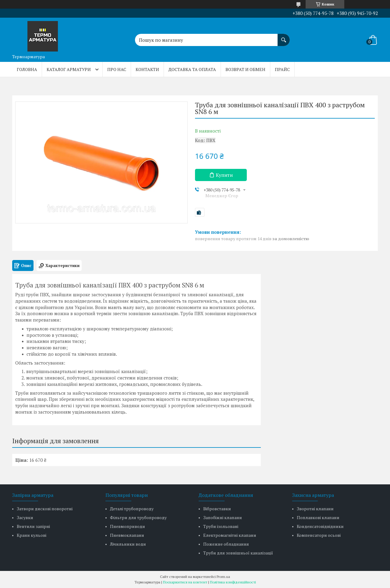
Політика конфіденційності (233, 582)
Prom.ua (223, 577)
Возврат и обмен (245, 69)
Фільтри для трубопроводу (138, 517)
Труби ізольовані (221, 526)
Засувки (25, 517)
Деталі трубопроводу (132, 509)
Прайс (282, 69)
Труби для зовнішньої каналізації (238, 553)
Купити (224, 175)
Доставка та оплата (192, 69)
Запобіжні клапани (223, 517)
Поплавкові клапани (318, 517)
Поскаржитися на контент (185, 582)
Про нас (117, 69)
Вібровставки (217, 509)
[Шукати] (284, 37)
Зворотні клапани (315, 509)
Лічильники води (128, 544)
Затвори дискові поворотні (45, 509)
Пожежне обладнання (226, 544)
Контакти (147, 69)
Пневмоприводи (128, 526)
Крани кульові (32, 535)
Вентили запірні (33, 526)
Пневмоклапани (127, 535)
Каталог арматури (69, 69)
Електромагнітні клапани (230, 535)
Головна (27, 69)
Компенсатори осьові (319, 535)
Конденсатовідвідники (320, 526)
